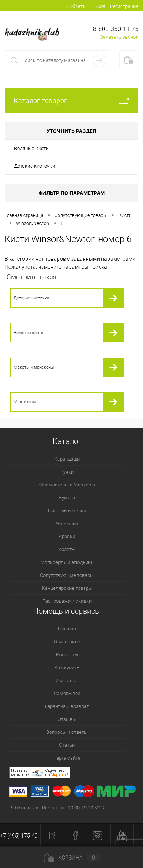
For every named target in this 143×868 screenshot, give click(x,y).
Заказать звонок (119, 37)
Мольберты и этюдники (67, 562)
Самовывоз (67, 693)
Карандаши (67, 459)
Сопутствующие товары (67, 575)
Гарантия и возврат (67, 706)
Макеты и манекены (34, 367)
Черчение (67, 523)
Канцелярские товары (67, 588)
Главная (67, 629)
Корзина (72, 858)
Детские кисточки (35, 166)
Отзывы (67, 719)
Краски (67, 536)
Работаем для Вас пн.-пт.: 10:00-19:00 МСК (57, 808)
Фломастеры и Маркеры (67, 485)
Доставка (67, 680)
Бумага (67, 498)
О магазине (67, 642)
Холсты (67, 549)
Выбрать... (77, 6)
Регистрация (124, 6)
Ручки (67, 472)
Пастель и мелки (67, 511)
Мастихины (25, 402)
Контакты (67, 655)
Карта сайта (67, 758)
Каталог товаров (71, 101)
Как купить (67, 668)
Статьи (67, 745)
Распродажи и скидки (67, 601)
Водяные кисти (31, 148)
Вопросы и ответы (67, 732)
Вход (100, 6)
